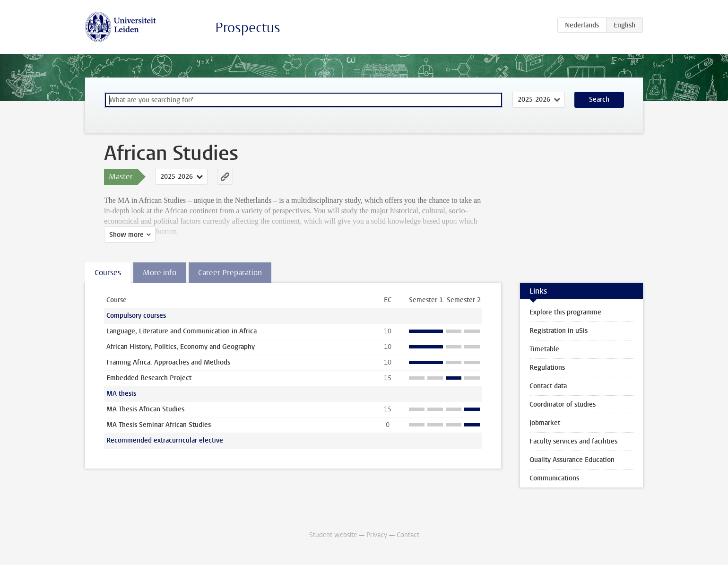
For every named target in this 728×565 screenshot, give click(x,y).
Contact (408, 535)
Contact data (548, 386)
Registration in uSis (559, 331)
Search (599, 100)
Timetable (544, 349)
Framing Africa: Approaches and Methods (168, 362)
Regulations (547, 368)
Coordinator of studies (563, 404)
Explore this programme (565, 312)
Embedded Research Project (149, 378)
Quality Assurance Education (572, 460)
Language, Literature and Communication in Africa (182, 331)
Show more (126, 235)
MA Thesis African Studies (145, 409)
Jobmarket (545, 423)
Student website (333, 535)
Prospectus (248, 28)
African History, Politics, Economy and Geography (181, 347)
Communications (554, 478)
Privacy (377, 535)
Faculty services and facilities (573, 441)
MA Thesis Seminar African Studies (159, 425)
